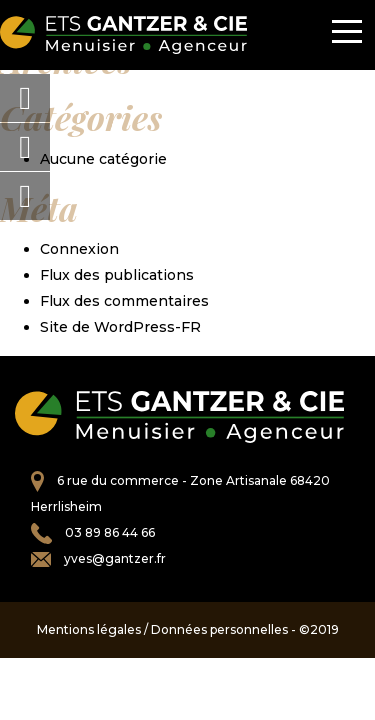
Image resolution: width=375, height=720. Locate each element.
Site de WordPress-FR (120, 327)
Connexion (79, 249)
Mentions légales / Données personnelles (162, 629)
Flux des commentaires (124, 301)
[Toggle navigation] (347, 35)
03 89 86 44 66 (110, 532)
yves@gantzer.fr (115, 558)
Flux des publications (117, 275)
